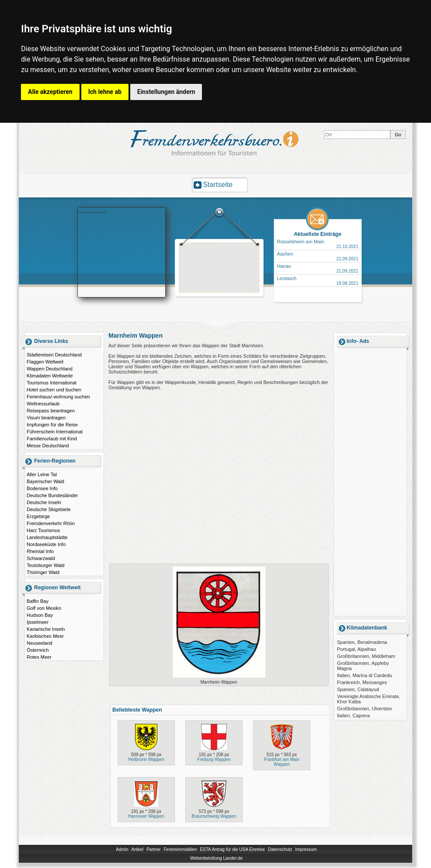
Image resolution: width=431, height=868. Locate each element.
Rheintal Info (40, 551)
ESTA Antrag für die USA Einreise (232, 849)
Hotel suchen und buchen (54, 390)
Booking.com (92, 210)
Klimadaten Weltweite (50, 376)
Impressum (306, 849)
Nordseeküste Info (46, 544)
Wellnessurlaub (43, 404)
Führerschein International (55, 432)
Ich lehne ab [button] (105, 92)
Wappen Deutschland (50, 369)
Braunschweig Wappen (214, 816)
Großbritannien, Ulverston (365, 709)
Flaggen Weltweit (45, 362)
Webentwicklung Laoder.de (216, 858)
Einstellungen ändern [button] (166, 92)
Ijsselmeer (38, 622)
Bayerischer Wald (45, 481)
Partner (154, 849)
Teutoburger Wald (45, 565)
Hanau (284, 266)
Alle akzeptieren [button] (50, 92)
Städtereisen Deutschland (54, 355)
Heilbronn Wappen (146, 759)
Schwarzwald (41, 558)
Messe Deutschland (48, 446)
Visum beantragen (46, 418)
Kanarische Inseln (46, 629)
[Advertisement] (219, 269)
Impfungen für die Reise (52, 425)
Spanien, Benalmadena (362, 642)
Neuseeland (40, 643)
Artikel (137, 849)
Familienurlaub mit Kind (52, 439)
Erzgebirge (38, 516)
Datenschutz (280, 849)
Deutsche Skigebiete (49, 509)
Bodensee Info (42, 488)
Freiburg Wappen (214, 759)
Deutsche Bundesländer (52, 495)
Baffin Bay (38, 601)
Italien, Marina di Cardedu (365, 675)
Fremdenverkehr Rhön (51, 523)
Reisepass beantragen (51, 411)
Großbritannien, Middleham (366, 656)
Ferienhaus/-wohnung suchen (58, 397)
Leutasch (287, 278)
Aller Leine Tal (42, 474)
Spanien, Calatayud (358, 689)
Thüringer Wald (43, 572)
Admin (122, 849)
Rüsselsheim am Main (301, 242)
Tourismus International (52, 383)
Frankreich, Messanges (362, 682)
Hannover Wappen (146, 816)
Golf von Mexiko (44, 608)
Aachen (285, 254)
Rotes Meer (39, 657)
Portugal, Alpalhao (356, 649)
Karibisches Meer (45, 636)
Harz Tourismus (43, 530)
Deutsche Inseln (44, 502)
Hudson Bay (40, 615)
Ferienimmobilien (180, 849)
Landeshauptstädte (47, 537)
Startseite (218, 185)
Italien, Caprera (353, 716)
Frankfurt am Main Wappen (282, 762)
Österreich (38, 650)
